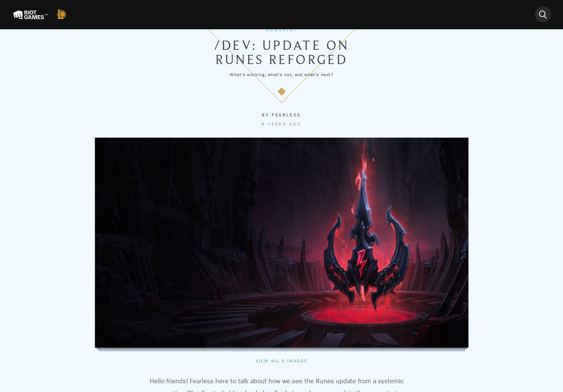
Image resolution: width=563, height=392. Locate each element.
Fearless (286, 115)
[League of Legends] (63, 14)
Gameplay (281, 30)
